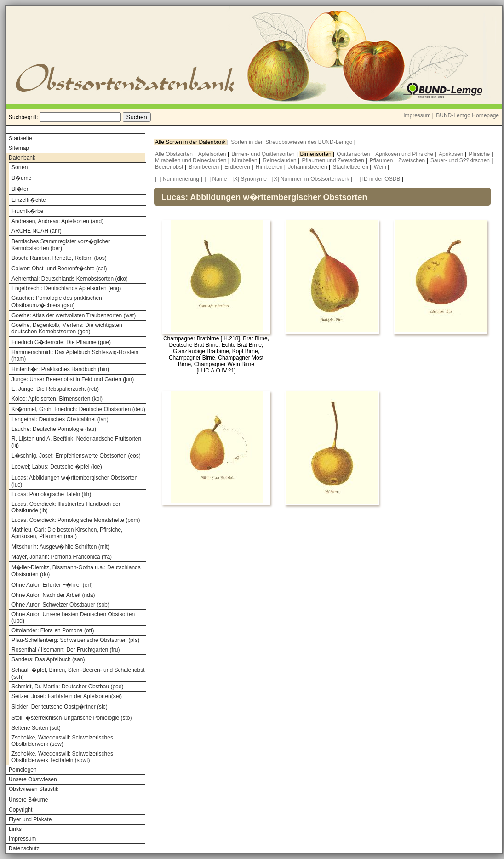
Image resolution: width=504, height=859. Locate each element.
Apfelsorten (213, 154)
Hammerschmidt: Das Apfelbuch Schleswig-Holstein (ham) (75, 355)
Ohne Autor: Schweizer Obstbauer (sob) (60, 605)
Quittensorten (354, 154)
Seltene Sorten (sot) (36, 728)
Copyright (20, 810)
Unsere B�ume (28, 800)
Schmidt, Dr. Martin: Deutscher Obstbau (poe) (67, 687)
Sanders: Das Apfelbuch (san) (48, 659)
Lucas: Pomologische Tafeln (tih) (51, 494)
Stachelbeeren (352, 167)
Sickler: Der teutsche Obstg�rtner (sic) (60, 707)
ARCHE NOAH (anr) (37, 231)
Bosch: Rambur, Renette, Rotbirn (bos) (59, 258)
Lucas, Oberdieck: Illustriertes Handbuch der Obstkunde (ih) (66, 507)
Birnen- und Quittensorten (264, 154)
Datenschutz (24, 848)
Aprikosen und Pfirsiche (405, 154)
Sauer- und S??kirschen (461, 160)
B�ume (21, 178)
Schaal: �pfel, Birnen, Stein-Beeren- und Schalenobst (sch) (78, 673)
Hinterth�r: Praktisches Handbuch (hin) (60, 369)
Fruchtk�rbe (27, 211)
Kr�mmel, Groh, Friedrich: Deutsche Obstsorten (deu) (78, 409)
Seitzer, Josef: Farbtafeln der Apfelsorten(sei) (67, 696)
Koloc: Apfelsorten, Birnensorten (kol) (57, 399)
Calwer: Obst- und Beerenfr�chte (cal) (59, 269)
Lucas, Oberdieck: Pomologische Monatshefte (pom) (76, 520)
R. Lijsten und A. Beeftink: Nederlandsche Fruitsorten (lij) (76, 442)
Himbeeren (270, 167)
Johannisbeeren (308, 167)
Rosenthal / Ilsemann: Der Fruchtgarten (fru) (66, 650)
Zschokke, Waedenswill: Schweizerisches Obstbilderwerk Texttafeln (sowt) (62, 757)
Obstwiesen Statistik (34, 789)
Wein (381, 167)
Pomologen (23, 770)
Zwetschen (412, 160)
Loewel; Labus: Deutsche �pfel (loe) (57, 467)
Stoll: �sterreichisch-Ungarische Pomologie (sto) (72, 718)
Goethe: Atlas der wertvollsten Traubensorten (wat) (74, 315)
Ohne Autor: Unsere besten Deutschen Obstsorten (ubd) (73, 618)
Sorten (20, 167)
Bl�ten (20, 189)
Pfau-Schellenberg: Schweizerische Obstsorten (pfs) (75, 640)
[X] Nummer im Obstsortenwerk (311, 179)
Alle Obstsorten (175, 154)
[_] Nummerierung (177, 179)
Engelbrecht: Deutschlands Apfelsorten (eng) (66, 288)
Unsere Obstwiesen (33, 779)
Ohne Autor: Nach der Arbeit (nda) (53, 595)
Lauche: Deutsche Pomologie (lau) (54, 429)
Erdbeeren (238, 167)
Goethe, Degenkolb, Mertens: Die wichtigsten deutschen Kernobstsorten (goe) (67, 328)
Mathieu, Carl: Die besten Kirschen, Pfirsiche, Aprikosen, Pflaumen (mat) (67, 533)
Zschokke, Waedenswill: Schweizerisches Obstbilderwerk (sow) (62, 741)
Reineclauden (280, 160)
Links (15, 829)
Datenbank (22, 158)
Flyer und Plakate (30, 819)
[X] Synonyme (249, 179)
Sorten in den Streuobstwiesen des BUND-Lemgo (292, 142)
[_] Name (216, 179)
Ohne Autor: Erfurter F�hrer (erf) (52, 585)
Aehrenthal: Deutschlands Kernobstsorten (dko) (70, 279)
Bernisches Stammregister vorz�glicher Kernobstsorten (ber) (61, 245)
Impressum (417, 115)
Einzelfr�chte (29, 200)
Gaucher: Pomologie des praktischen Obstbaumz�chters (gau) (57, 302)
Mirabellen (245, 160)
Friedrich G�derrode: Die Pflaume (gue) (61, 342)
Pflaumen (382, 160)
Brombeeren (204, 167)
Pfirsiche (480, 154)
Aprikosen (452, 154)
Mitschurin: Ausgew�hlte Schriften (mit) (60, 547)
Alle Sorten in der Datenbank (191, 142)
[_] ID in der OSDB (377, 179)
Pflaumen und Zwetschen (334, 160)
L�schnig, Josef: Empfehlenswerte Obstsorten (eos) (76, 456)
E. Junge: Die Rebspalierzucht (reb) (55, 389)
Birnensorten (317, 154)
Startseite (20, 138)
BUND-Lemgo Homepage (467, 115)
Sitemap (19, 148)
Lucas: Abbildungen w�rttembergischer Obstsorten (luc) (74, 481)
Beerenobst (170, 167)
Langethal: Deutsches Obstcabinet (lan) (60, 419)
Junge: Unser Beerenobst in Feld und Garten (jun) (73, 379)
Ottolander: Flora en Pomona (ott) (53, 630)
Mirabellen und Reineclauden (192, 160)
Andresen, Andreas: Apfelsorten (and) (57, 221)
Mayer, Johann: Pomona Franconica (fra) (62, 557)
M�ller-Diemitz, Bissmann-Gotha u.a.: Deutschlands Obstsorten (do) (76, 571)
